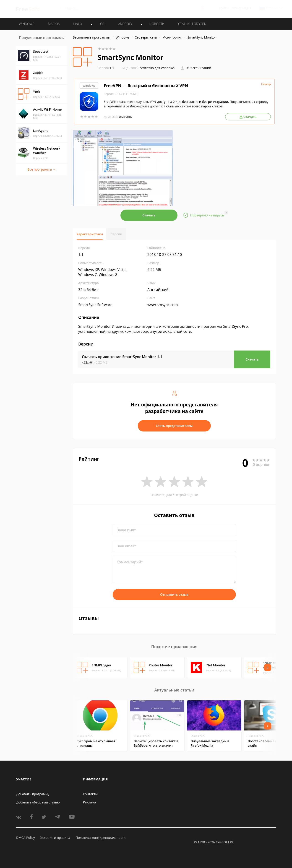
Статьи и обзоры (192, 24)
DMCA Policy (26, 838)
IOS (102, 24)
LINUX (78, 24)
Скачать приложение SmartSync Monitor (122, 357)
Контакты (90, 794)
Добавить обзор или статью (38, 802)
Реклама (90, 802)
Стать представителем (174, 426)
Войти (224, 8)
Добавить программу (33, 794)
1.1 (106, 68)
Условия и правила (55, 838)
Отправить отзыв (174, 594)
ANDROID (125, 24)
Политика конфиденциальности (100, 838)
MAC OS (54, 24)
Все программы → (42, 169)
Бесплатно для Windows (156, 68)
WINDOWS (27, 24)
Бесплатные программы (92, 37)
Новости (157, 24)
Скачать (149, 215)
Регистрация (241, 8)
